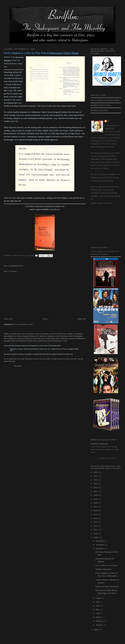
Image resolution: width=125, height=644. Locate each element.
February (99, 621)
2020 (96, 495)
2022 (96, 488)
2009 (96, 537)
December (100, 541)
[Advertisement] (45, 295)
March (99, 617)
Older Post (82, 319)
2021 (96, 491)
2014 (96, 518)
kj (108, 121)
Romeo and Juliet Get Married (107, 586)
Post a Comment (10, 271)
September (100, 549)
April (98, 613)
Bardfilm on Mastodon (99, 444)
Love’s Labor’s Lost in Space (107, 565)
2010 (96, 534)
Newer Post (8, 319)
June (98, 606)
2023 (96, 484)
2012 (96, 526)
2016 (96, 511)
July (98, 602)
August (99, 598)
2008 (96, 630)
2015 (96, 514)
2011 (96, 530)
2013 (96, 522)
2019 (96, 499)
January (99, 625)
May (98, 610)
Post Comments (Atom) (24, 324)
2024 (96, 480)
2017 (96, 507)
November (100, 545)
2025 (96, 476)
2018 (96, 503)
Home (45, 319)
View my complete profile (101, 203)
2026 (96, 472)
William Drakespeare (103, 569)
